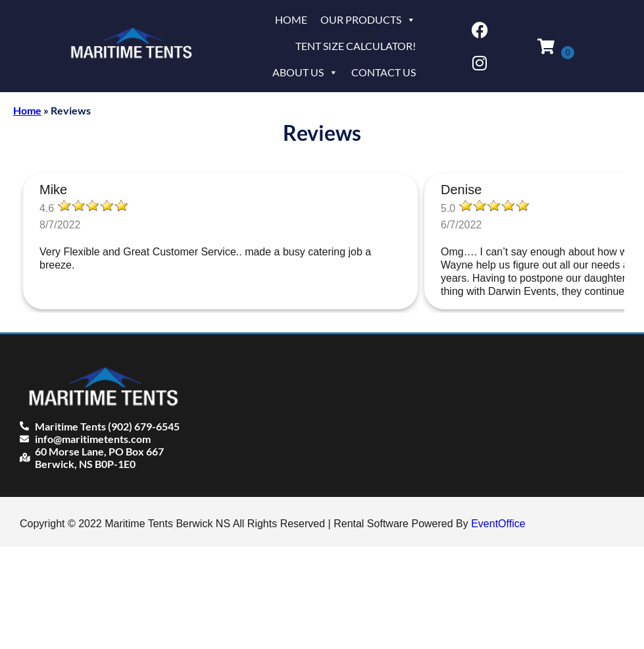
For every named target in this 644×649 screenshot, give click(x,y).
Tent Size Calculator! (356, 46)
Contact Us (384, 72)
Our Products (368, 19)
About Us (305, 72)
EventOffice (498, 524)
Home (291, 19)
